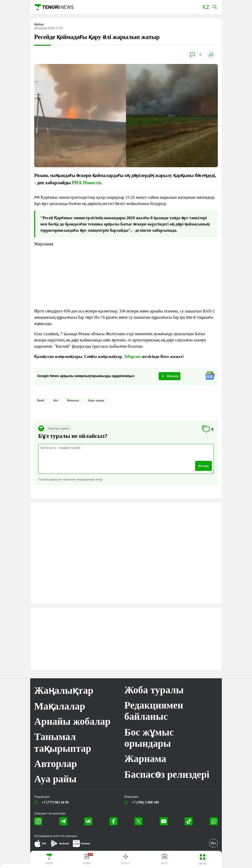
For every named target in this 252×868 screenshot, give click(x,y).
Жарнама (145, 759)
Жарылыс (73, 400)
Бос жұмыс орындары (149, 738)
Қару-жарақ (96, 400)
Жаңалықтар (64, 690)
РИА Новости (86, 183)
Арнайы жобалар (72, 721)
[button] (206, 7)
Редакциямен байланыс (154, 711)
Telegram (132, 357)
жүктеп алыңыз (65, 836)
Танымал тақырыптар (63, 743)
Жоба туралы (154, 690)
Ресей (41, 400)
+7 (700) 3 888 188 (144, 802)
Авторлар (56, 764)
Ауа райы (55, 779)
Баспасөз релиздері (167, 774)
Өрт (56, 400)
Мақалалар (60, 706)
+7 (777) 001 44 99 (54, 802)
